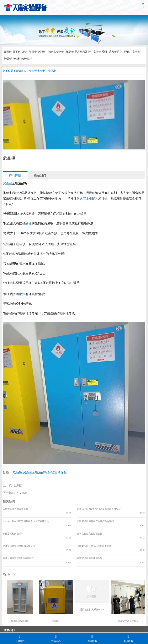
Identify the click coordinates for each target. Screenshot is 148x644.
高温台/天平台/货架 (15, 52)
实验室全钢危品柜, (35, 472)
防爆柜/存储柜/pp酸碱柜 (18, 59)
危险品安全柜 (56, 52)
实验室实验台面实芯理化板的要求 (94, 533)
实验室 (7, 183)
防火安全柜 (84, 198)
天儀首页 (21, 71)
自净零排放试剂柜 (20, 600)
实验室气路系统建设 (128, 600)
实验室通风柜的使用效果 (90, 542)
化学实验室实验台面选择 (90, 525)
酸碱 (29, 223)
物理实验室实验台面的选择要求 (19, 533)
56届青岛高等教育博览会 (15, 509)
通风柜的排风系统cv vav (92, 589)
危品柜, (18, 472)
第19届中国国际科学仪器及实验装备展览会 (99, 509)
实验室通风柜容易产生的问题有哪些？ (97, 517)
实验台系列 (100, 52)
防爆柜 (18, 485)
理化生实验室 (132, 52)
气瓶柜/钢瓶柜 (37, 52)
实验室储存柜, (58, 472)
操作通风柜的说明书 (13, 525)
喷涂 (22, 294)
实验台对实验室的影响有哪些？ (19, 542)
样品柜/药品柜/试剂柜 (79, 52)
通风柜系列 (115, 52)
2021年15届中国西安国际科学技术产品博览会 (26, 517)
